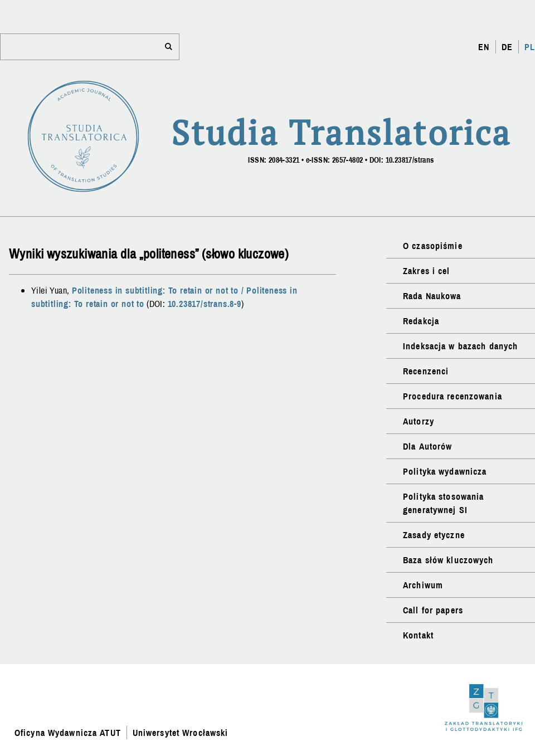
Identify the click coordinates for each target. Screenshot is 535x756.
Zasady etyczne (434, 535)
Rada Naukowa (432, 296)
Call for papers (433, 610)
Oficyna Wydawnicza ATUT (68, 733)
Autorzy (419, 421)
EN (484, 47)
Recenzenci (426, 371)
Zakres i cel (426, 271)
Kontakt (418, 635)
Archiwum (423, 585)
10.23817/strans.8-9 (205, 304)
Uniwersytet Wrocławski (181, 733)
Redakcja (421, 321)
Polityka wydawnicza (445, 471)
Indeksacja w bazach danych (460, 346)
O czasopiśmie (433, 246)
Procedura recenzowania (453, 396)
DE (507, 47)
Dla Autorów (427, 446)
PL (530, 47)
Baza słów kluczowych (448, 560)
